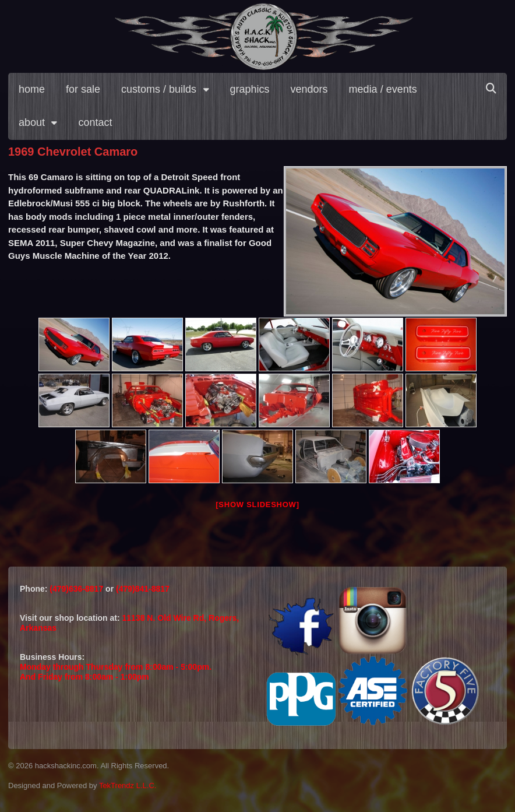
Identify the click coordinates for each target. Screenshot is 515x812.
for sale (83, 89)
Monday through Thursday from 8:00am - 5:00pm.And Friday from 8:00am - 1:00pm (116, 672)
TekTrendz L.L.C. (128, 785)
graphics (250, 89)
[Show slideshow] (257, 505)
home (32, 89)
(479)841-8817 (143, 589)
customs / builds (159, 89)
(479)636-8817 (77, 589)
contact (95, 122)
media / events (383, 89)
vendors (309, 89)
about (32, 122)
